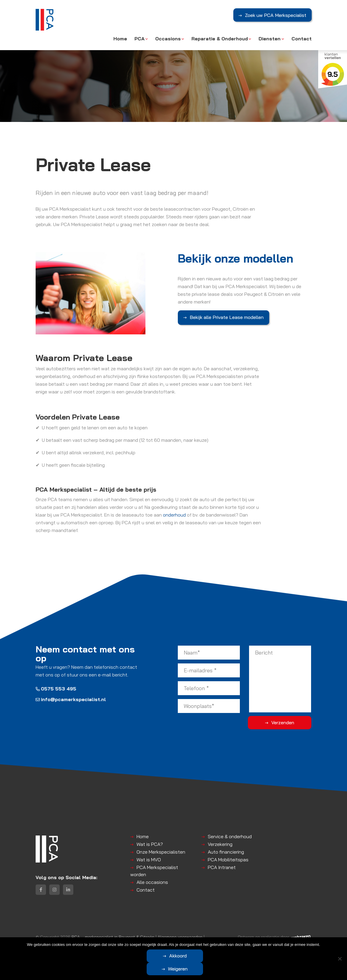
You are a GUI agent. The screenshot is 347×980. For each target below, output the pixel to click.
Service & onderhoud (230, 835)
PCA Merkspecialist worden (154, 870)
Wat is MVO (149, 858)
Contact (302, 39)
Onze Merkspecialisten (161, 851)
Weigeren (206, 969)
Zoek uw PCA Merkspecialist (275, 16)
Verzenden (288, 721)
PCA (140, 39)
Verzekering (220, 843)
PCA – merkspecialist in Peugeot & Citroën (113, 937)
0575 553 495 (56, 687)
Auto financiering (226, 851)
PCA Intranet (222, 866)
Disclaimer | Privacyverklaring (64, 943)
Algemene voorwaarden (180, 937)
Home (120, 39)
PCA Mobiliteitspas (228, 858)
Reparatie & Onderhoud (220, 39)
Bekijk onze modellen (239, 258)
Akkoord (150, 969)
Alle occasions (152, 881)
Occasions (168, 39)
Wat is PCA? (150, 843)
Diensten (270, 39)
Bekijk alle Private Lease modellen (227, 317)
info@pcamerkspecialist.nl (71, 698)
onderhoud (174, 514)
